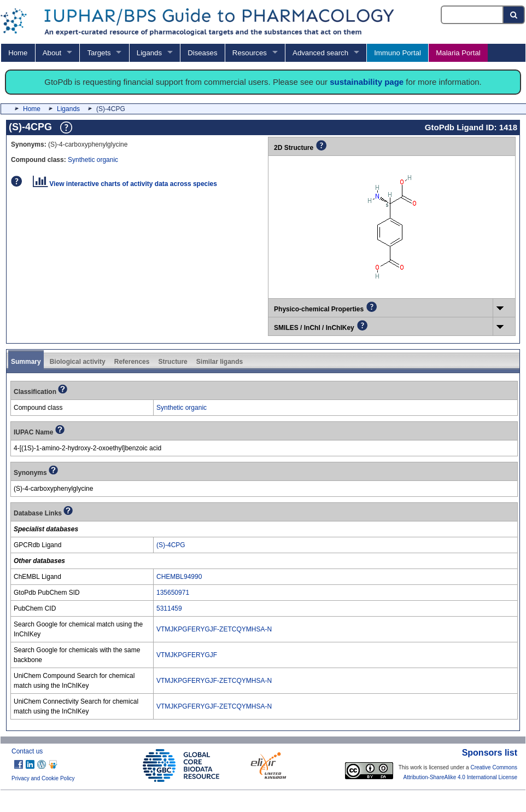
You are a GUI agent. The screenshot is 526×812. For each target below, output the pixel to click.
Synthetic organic (93, 160)
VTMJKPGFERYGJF (187, 655)
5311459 (169, 608)
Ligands (149, 53)
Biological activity (78, 362)
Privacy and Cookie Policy (43, 778)
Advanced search (320, 53)
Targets (99, 53)
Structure (173, 362)
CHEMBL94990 (179, 577)
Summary (26, 362)
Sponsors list (490, 753)
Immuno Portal (398, 53)
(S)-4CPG (171, 545)
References (132, 362)
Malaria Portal (458, 53)
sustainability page (367, 82)
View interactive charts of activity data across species (125, 184)
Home (18, 53)
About (52, 53)
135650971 (173, 593)
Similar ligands (220, 362)
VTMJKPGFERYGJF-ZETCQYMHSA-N (214, 629)
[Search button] (514, 15)
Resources (250, 53)
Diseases (202, 53)
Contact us (27, 751)
